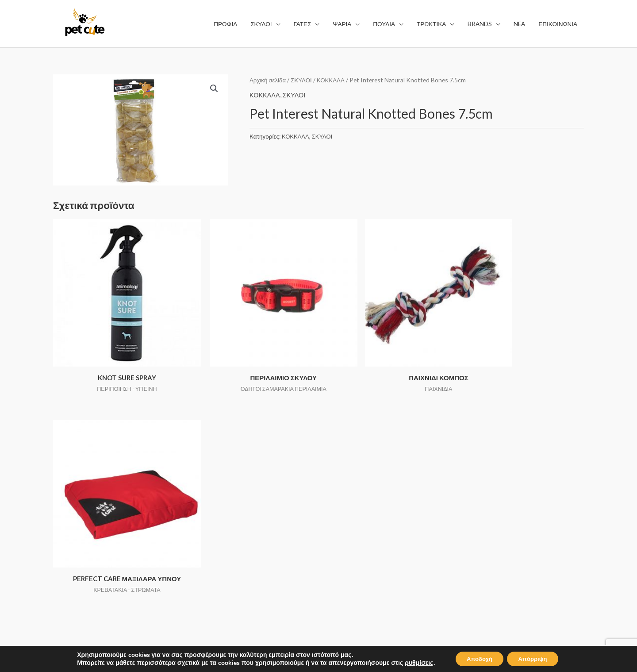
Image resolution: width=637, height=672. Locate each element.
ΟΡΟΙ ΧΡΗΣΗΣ (350, 486)
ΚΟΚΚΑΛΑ (334, 80)
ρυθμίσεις (413, 662)
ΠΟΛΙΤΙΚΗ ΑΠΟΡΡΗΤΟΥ (364, 498)
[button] (214, 89)
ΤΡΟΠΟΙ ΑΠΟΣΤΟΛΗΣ (361, 510)
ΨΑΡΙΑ (201, 510)
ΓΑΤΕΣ (200, 498)
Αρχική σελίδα (268, 80)
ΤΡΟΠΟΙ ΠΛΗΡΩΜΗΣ (360, 523)
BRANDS (204, 547)
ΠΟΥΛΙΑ (202, 523)
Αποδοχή (476, 658)
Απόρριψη (536, 658)
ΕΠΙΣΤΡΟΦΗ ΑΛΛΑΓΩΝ (363, 535)
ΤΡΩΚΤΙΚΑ (207, 535)
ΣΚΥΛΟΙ (303, 80)
